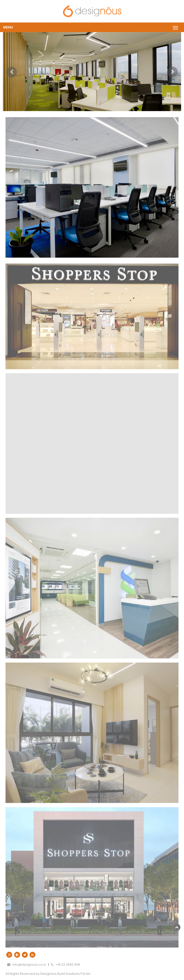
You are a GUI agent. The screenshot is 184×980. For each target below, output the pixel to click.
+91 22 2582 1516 (66, 965)
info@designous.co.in (27, 965)
